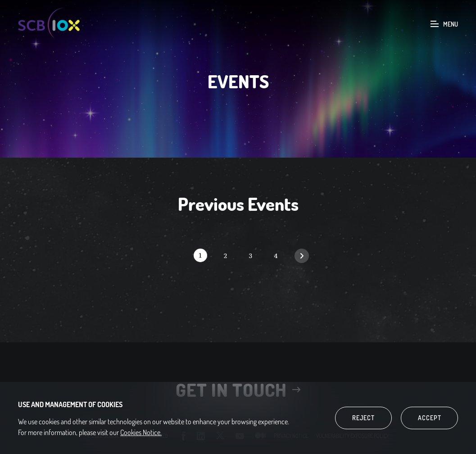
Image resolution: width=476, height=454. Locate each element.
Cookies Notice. (141, 432)
